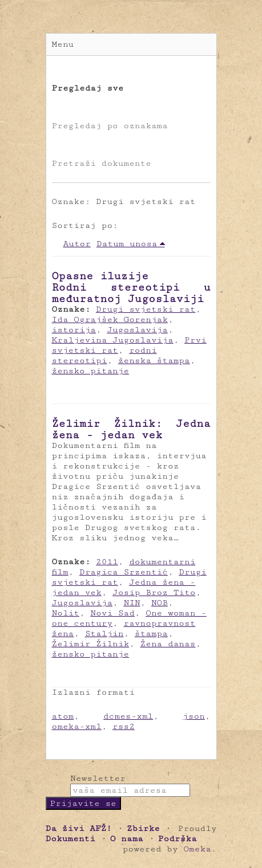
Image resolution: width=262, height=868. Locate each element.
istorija (74, 330)
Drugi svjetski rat (146, 309)
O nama (127, 839)
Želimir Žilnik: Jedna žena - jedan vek (131, 429)
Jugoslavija (137, 330)
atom (63, 716)
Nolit (66, 613)
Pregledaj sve (88, 88)
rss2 (124, 726)
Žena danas (168, 644)
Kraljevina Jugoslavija (113, 340)
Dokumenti (70, 839)
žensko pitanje (91, 371)
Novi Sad (112, 613)
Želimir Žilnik (91, 644)
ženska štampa (154, 360)
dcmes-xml (128, 716)
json (194, 716)
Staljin (104, 633)
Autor (77, 244)
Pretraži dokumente (102, 163)
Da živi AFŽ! (79, 828)
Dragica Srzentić (124, 572)
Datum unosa (127, 244)
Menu (63, 44)
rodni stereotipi (104, 355)
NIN (132, 603)
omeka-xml (77, 726)
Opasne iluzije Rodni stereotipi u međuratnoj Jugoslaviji (131, 287)
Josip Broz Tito (154, 592)
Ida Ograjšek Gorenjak (110, 319)
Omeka (197, 849)
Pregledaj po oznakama (110, 126)
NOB (160, 603)
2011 (107, 562)
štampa (151, 633)
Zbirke (143, 828)
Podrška (178, 839)
